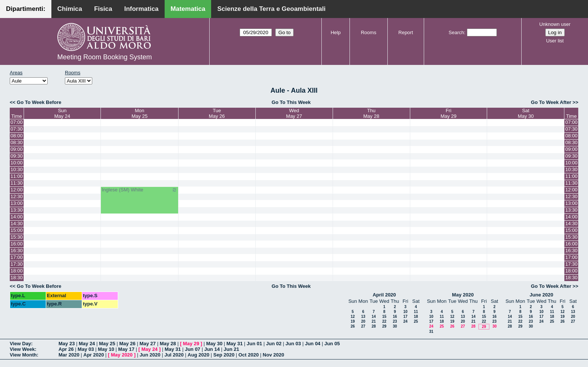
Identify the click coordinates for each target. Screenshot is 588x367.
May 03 (86, 349)
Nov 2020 (274, 355)
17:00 (17, 257)
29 (384, 326)
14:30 (17, 223)
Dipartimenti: (26, 9)
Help (336, 32)
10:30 (17, 169)
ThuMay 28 (371, 113)
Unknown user (555, 24)
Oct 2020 (249, 355)
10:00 (17, 163)
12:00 (17, 190)
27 (363, 326)
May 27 (148, 344)
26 (353, 326)
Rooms (368, 32)
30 (395, 326)
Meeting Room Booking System (105, 57)
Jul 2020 (174, 355)
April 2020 (384, 295)
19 (353, 321)
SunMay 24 (62, 113)
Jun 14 (212, 349)
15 (384, 317)
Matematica (188, 9)
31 (431, 332)
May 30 (214, 344)
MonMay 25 (140, 113)
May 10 (106, 349)
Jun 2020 (150, 355)
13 (363, 317)
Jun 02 (274, 344)
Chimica (70, 9)
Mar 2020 (69, 355)
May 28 (168, 344)
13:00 (17, 203)
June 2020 (541, 295)
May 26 (127, 344)
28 (374, 326)
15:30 (17, 237)
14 (374, 317)
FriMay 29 (449, 113)
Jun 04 (313, 344)
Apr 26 (66, 349)
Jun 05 (332, 344)
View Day (20, 344)
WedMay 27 (294, 113)
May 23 (67, 344)
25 (416, 321)
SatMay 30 (526, 113)
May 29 (191, 344)
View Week (22, 349)
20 (363, 321)
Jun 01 (254, 344)
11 (416, 312)
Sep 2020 (224, 355)
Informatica (141, 9)
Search (456, 32)
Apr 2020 (94, 355)
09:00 (17, 149)
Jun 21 (232, 349)
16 (395, 317)
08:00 (17, 136)
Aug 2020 (198, 355)
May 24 (87, 344)
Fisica (103, 9)
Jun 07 (193, 349)
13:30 (17, 210)
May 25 (107, 344)
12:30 (17, 196)
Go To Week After (551, 102)
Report (406, 32)
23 (395, 321)
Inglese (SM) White (139, 190)
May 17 (126, 349)
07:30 (17, 129)
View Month (23, 355)
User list (555, 41)
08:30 (17, 142)
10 (405, 312)
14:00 (17, 217)
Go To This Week (291, 102)
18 (416, 317)
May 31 (235, 344)
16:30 (17, 250)
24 (405, 321)
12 (353, 317)
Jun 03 (293, 344)
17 (405, 317)
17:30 (17, 264)
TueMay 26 (217, 113)
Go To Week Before (39, 102)
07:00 (17, 122)
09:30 (17, 156)
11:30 (17, 183)
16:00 (17, 244)
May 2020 (463, 295)
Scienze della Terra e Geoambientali (271, 9)
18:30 (17, 278)
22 (384, 321)
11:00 (17, 176)
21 (374, 321)
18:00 (17, 271)
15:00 (17, 230)
